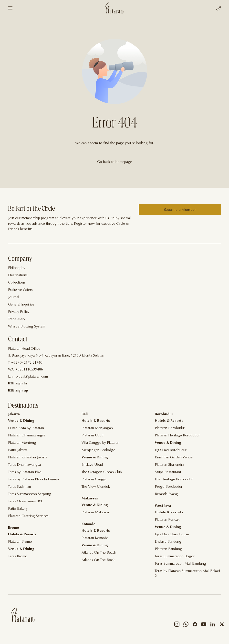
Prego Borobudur (169, 487)
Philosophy (17, 268)
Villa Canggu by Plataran (100, 443)
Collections (17, 283)
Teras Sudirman (20, 487)
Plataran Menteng (22, 443)
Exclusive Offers (20, 290)
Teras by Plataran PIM (25, 472)
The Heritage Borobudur (174, 480)
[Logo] (114, 8)
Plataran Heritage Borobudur (177, 436)
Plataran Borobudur (170, 428)
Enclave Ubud (92, 465)
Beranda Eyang (166, 494)
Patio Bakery (18, 509)
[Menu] (10, 8)
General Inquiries (21, 305)
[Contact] (114, 356)
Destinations (18, 275)
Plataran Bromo (20, 542)
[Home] (23, 615)
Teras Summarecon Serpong (30, 494)
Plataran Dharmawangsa (27, 436)
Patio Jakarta (18, 450)
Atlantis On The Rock (98, 560)
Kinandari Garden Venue (174, 458)
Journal (14, 297)
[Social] (177, 625)
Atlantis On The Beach (99, 553)
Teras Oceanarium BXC (26, 501)
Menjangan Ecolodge (98, 450)
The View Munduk (96, 487)
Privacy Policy (19, 312)
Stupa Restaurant (168, 472)
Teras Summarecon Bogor (175, 556)
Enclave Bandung (168, 542)
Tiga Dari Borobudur (171, 450)
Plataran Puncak (167, 520)
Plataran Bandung (168, 549)
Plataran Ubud (93, 436)
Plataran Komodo (95, 538)
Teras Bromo (18, 556)
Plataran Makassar (95, 512)
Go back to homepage (115, 162)
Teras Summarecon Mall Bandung (180, 564)
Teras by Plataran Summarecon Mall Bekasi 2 (187, 574)
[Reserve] (180, 209)
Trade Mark (17, 319)
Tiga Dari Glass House (172, 534)
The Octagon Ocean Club (102, 472)
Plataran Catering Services (28, 516)
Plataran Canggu (94, 480)
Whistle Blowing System (27, 327)
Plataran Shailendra (169, 465)
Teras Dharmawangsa (24, 465)
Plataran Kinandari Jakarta (28, 458)
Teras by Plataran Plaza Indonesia (33, 480)
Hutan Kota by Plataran (26, 428)
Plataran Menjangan (97, 428)
